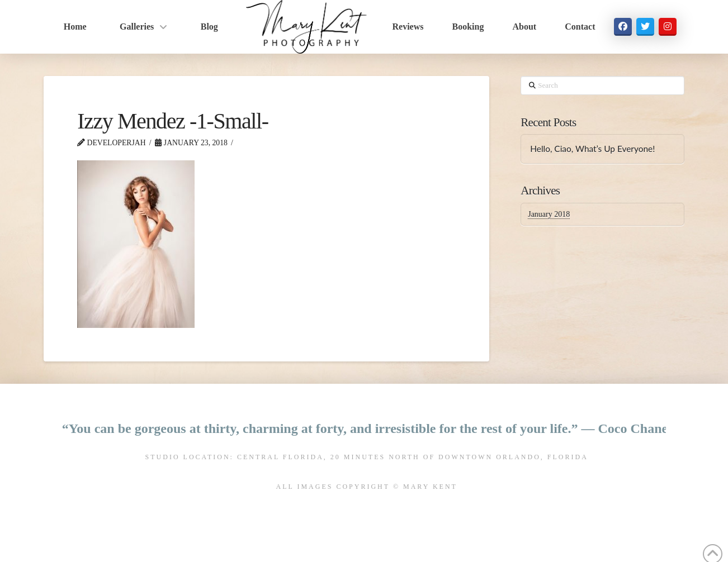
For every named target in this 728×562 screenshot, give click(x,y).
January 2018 (549, 214)
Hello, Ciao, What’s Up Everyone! (592, 149)
